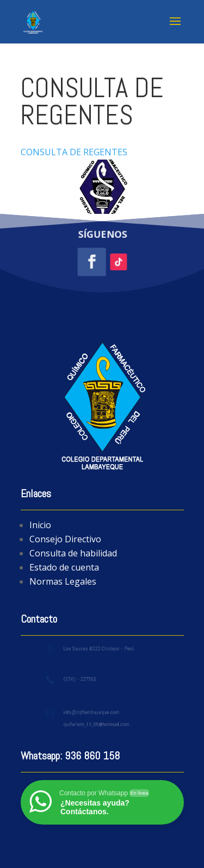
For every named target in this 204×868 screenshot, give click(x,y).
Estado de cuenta (64, 567)
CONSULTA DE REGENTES (74, 152)
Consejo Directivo (65, 539)
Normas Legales (63, 581)
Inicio (40, 525)
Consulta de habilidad (73, 553)
